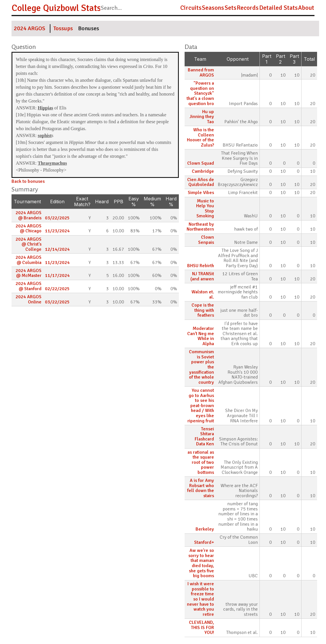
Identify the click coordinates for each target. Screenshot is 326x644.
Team (200, 59)
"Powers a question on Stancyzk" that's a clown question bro (200, 93)
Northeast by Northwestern (200, 227)
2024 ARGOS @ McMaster (29, 273)
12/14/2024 (57, 249)
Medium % (152, 202)
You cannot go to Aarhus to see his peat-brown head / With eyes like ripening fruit (201, 406)
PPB (119, 202)
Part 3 (294, 59)
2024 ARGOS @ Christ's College (29, 244)
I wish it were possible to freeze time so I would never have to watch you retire (200, 599)
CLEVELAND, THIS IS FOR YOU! (201, 627)
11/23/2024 (57, 231)
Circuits (191, 8)
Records (248, 8)
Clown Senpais (206, 240)
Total (309, 59)
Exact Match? (82, 202)
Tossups (63, 28)
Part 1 (267, 59)
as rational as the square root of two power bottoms (201, 462)
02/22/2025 (57, 289)
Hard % (171, 202)
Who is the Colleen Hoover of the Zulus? (200, 137)
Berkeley (205, 529)
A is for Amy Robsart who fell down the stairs (201, 488)
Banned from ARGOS (201, 73)
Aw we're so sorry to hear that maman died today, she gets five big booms (201, 563)
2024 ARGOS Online (29, 299)
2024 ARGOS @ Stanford (29, 286)
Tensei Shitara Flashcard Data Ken (204, 437)
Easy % (134, 202)
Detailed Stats (278, 8)
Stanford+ (204, 542)
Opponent (238, 59)
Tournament (27, 202)
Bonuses (89, 28)
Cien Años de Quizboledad (201, 182)
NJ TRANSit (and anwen (202, 276)
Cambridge (203, 171)
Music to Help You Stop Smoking (205, 209)
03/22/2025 (57, 218)
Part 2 (280, 59)
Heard (102, 202)
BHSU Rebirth (201, 266)
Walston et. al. (203, 295)
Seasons (213, 8)
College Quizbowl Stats (56, 8)
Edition (57, 202)
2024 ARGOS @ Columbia (29, 260)
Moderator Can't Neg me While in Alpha (201, 336)
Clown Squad (201, 163)
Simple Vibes (201, 193)
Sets (231, 8)
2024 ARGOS (30, 28)
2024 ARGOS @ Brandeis (29, 215)
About (306, 8)
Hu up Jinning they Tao (202, 117)
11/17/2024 (57, 276)
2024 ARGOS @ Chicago (29, 229)
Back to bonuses (28, 181)
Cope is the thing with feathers (203, 310)
